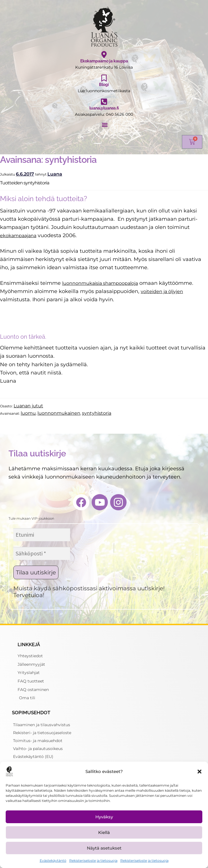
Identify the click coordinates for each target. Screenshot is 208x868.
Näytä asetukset (104, 848)
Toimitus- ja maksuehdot (38, 741)
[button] (199, 772)
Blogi (104, 85)
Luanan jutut (28, 406)
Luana (55, 174)
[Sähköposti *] (42, 553)
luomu (28, 413)
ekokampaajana (18, 236)
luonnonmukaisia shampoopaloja (100, 283)
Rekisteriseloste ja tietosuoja (93, 860)
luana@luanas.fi (104, 108)
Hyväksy (104, 817)
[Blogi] (104, 78)
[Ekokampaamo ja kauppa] (104, 55)
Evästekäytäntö (53, 860)
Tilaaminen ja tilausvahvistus (42, 725)
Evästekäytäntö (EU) (33, 757)
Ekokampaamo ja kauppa (104, 61)
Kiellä (104, 832)
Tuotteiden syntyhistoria (25, 183)
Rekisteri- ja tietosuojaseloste (42, 733)
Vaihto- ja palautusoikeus (38, 749)
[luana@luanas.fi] (104, 102)
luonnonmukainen (59, 413)
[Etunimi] (42, 535)
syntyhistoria (97, 413)
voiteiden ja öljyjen (162, 291)
